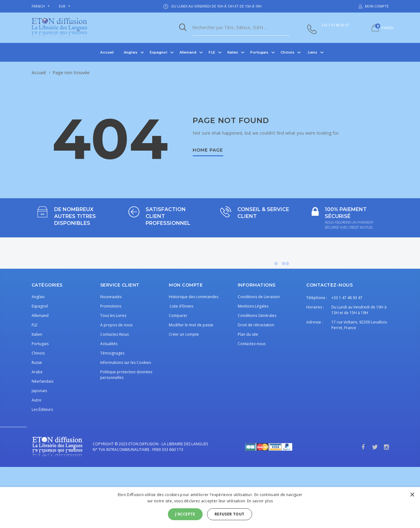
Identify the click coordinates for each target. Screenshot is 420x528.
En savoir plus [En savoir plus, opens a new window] (260, 501)
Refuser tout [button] (230, 514)
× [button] (412, 495)
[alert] (210, 507)
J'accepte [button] (185, 514)
